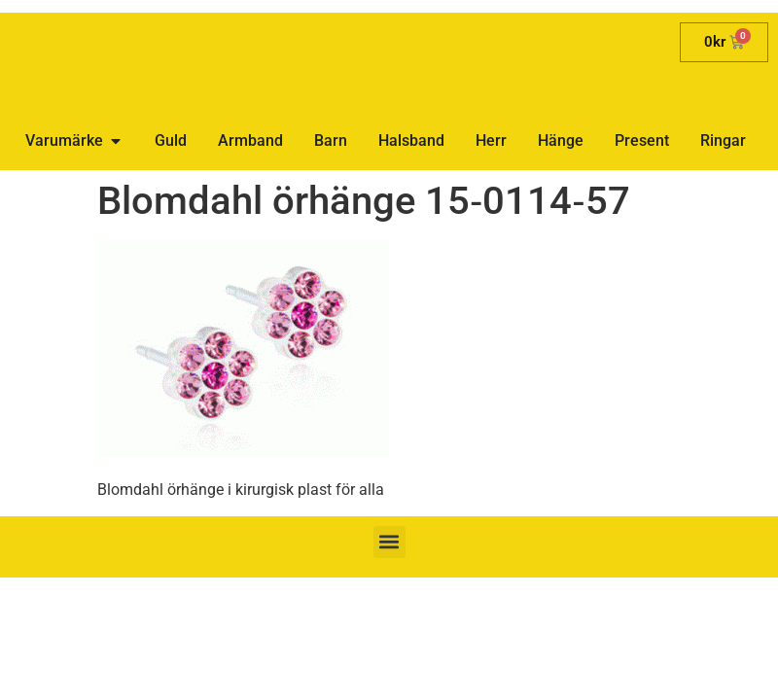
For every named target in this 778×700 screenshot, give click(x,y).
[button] (389, 542)
